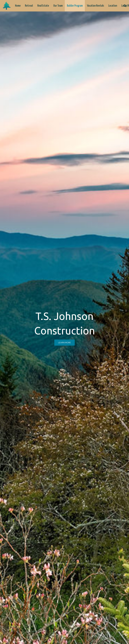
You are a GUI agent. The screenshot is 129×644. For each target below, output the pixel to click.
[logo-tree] (7, 6)
